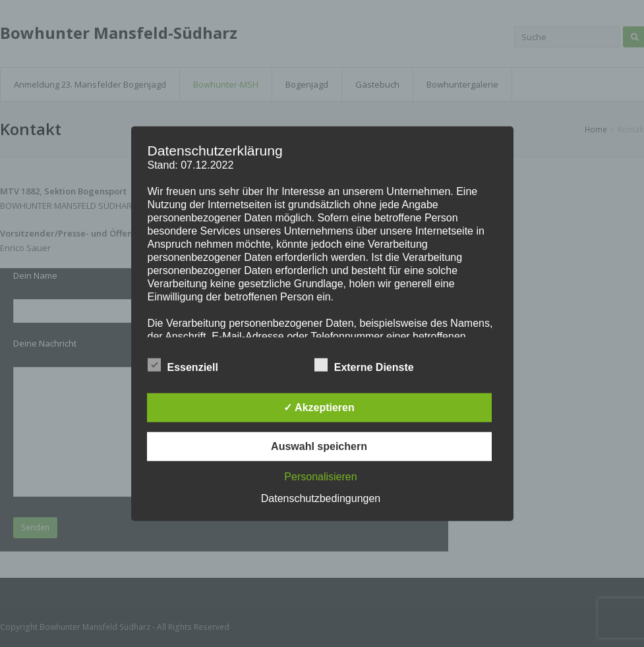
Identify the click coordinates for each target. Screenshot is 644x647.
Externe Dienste (364, 364)
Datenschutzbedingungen (321, 498)
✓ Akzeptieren (319, 407)
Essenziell (183, 364)
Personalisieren (320, 476)
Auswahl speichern (319, 446)
